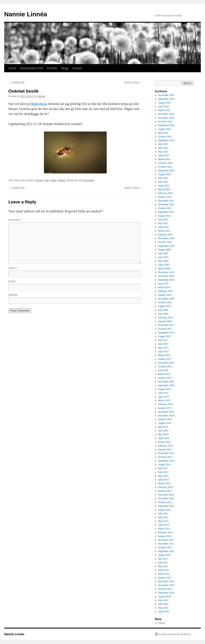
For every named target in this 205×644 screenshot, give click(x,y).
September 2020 (166, 246)
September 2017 (166, 333)
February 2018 (165, 317)
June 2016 (163, 370)
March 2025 (164, 110)
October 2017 (165, 329)
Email (12, 281)
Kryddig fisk (16, 83)
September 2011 (166, 551)
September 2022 (166, 170)
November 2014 (166, 416)
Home (12, 68)
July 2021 (163, 219)
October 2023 (165, 137)
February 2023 (165, 163)
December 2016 (166, 363)
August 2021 (165, 216)
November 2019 (166, 276)
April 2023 (164, 155)
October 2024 (165, 121)
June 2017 (163, 344)
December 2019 (166, 272)
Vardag (62, 180)
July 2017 (163, 340)
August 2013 (165, 465)
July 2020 (163, 253)
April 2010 (164, 612)
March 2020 (164, 268)
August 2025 (165, 103)
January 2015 (165, 408)
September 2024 (166, 125)
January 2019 (165, 295)
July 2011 (163, 559)
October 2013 (165, 457)
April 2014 (164, 438)
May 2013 (163, 476)
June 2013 (163, 472)
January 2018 (165, 321)
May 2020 (163, 261)
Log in (161, 623)
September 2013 (166, 461)
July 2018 (163, 310)
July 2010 (163, 600)
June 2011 (163, 563)
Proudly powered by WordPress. (175, 634)
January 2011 (165, 578)
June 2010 (163, 604)
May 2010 (163, 608)
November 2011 (166, 544)
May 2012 (163, 521)
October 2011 (165, 547)
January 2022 (165, 197)
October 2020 (165, 242)
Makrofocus (39, 104)
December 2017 (166, 325)
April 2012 (164, 525)
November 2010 (166, 585)
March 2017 (164, 355)
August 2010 (165, 596)
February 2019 (165, 291)
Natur (53, 180)
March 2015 (164, 400)
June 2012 (163, 517)
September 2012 (166, 506)
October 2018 (165, 302)
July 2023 (163, 144)
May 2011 (163, 566)
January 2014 (165, 449)
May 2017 (163, 348)
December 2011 (166, 540)
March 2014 (164, 442)
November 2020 (166, 238)
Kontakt (77, 68)
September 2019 (166, 280)
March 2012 (164, 529)
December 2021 (166, 201)
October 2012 (165, 502)
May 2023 (163, 152)
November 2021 (166, 204)
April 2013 (164, 480)
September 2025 (166, 99)
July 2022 (163, 178)
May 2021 (163, 223)
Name (13, 268)
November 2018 (166, 299)
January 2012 (165, 536)
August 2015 (165, 389)
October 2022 (165, 167)
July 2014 (163, 427)
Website (13, 295)
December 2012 (166, 495)
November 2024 (166, 118)
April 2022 (164, 186)
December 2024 (166, 114)
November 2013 (166, 453)
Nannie (41, 96)
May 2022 (163, 182)
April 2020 (164, 265)
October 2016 (165, 367)
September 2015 (166, 385)
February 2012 (165, 532)
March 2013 (164, 483)
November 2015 (166, 382)
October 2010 (165, 589)
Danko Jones (133, 83)
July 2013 (163, 468)
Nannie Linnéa (26, 14)
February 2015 (165, 404)
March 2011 (164, 574)
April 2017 (164, 351)
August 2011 (165, 555)
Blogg (65, 68)
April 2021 (164, 227)
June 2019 (163, 284)
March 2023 (164, 159)
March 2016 (164, 374)
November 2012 (166, 498)
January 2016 (165, 378)
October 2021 (165, 208)
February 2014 (165, 446)
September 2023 (166, 140)
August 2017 (165, 336)
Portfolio (52, 68)
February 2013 (165, 487)
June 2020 (163, 257)
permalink (89, 180)
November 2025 (166, 95)
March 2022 (164, 189)
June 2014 (163, 431)
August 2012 (165, 510)
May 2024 (163, 133)
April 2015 (164, 397)
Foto (46, 180)
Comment (15, 220)
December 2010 (166, 581)
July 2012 (163, 514)
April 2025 (164, 106)
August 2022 (165, 174)
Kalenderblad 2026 (32, 68)
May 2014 (163, 434)
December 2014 (166, 412)
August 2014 (165, 423)
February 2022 (165, 193)
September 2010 (166, 593)
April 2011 (164, 570)
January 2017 (165, 359)
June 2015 (163, 393)
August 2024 (165, 129)
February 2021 (165, 235)
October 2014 (165, 419)
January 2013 (165, 491)
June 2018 (163, 314)
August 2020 (165, 250)
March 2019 (164, 287)
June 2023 (163, 148)
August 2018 (165, 306)
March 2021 (164, 231)
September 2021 (166, 212)
